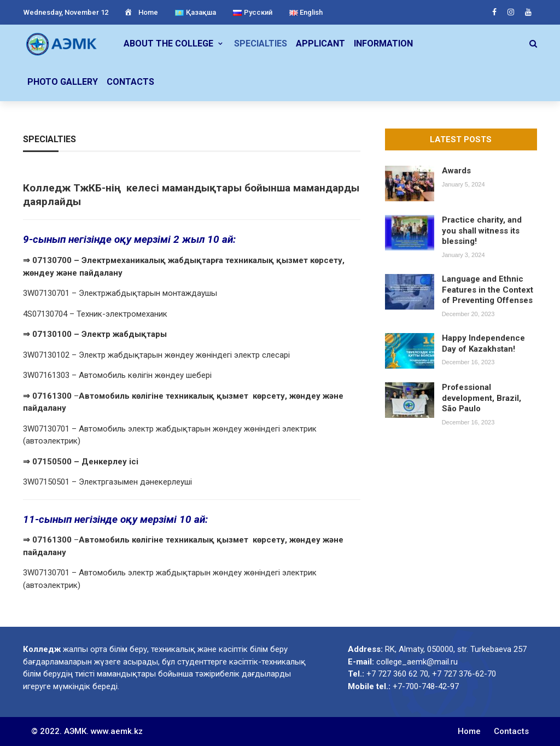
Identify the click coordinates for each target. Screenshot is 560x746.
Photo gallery (63, 82)
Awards (456, 171)
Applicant (320, 43)
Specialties (261, 43)
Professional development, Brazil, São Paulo (482, 398)
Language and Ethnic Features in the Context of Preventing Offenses (488, 290)
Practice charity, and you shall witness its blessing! (482, 231)
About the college (168, 43)
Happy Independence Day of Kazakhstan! (483, 343)
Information (383, 43)
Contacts (130, 82)
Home (141, 12)
